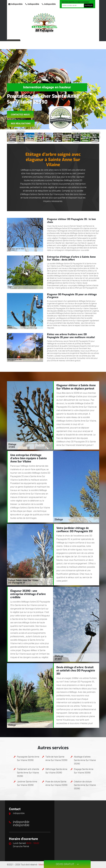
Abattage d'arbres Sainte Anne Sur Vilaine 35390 (85, 760)
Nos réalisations (21, 124)
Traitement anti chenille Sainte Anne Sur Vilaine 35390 (28, 773)
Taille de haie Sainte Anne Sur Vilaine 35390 (56, 758)
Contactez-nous (20, 115)
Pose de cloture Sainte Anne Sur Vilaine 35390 (56, 783)
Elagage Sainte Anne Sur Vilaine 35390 (84, 771)
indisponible (15, 4)
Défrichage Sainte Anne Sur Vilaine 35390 (56, 771)
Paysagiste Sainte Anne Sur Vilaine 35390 (28, 758)
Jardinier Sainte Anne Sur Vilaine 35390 (27, 783)
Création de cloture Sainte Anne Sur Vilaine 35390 (85, 785)
